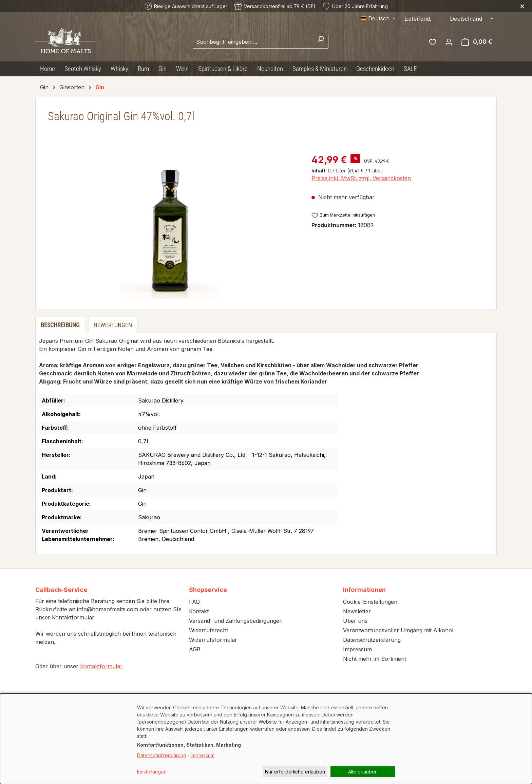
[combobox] (253, 42)
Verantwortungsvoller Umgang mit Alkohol (398, 630)
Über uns (355, 621)
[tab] (60, 325)
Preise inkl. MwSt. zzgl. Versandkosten (361, 178)
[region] (169, 226)
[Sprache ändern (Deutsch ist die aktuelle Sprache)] (378, 18)
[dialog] (266, 739)
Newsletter (357, 611)
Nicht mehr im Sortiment (375, 659)
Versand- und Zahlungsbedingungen (236, 621)
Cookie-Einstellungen (370, 602)
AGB (195, 649)
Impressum (357, 649)
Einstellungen (152, 772)
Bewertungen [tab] (113, 325)
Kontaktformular (101, 666)
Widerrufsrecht (208, 630)
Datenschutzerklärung (372, 640)
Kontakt (199, 611)
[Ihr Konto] (449, 42)
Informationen (364, 590)
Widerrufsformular (213, 640)
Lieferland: (418, 19)
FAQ (194, 602)
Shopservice (208, 590)
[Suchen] (320, 42)
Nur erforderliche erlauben (295, 772)
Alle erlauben (363, 772)
